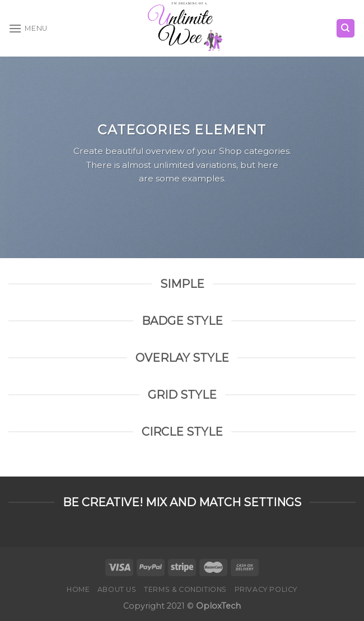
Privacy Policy (266, 589)
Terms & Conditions (185, 589)
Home (78, 589)
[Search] (346, 28)
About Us (117, 589)
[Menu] (28, 28)
